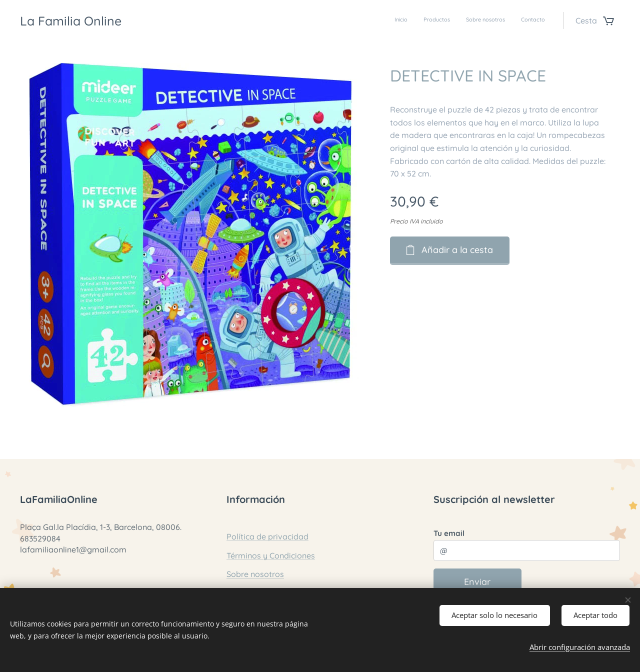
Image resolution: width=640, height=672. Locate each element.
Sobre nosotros (255, 574)
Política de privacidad (267, 536)
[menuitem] (500, 20)
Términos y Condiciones (271, 555)
